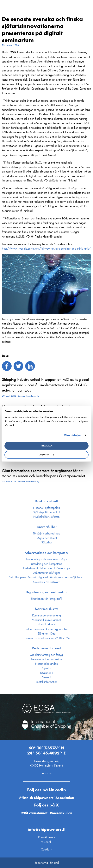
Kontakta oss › (46, 837)
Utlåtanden (47, 673)
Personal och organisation (46, 659)
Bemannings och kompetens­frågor (46, 559)
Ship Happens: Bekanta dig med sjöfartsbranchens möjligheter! (47, 577)
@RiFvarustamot (34, 813)
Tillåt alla (46, 446)
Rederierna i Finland (46, 648)
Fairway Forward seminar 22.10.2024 (47, 638)
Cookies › (47, 849)
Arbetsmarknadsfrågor (47, 573)
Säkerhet (47, 542)
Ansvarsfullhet (47, 527)
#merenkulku (61, 813)
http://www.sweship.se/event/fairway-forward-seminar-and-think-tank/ (46, 249)
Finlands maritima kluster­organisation (46, 629)
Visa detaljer (72, 435)
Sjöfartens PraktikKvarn (47, 582)
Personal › (46, 842)
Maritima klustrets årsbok (47, 620)
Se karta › (46, 773)
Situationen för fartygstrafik (47, 599)
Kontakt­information (46, 682)
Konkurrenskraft (46, 501)
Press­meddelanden (46, 664)
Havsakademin (47, 624)
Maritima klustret (46, 609)
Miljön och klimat (47, 538)
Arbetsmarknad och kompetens (46, 553)
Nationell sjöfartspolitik (46, 508)
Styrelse (46, 668)
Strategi (46, 677)
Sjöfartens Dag (47, 634)
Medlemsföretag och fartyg (46, 655)
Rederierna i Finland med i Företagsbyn (46, 568)
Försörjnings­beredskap (46, 533)
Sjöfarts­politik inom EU (46, 512)
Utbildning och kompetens (46, 564)
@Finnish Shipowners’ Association (47, 798)
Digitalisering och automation (46, 592)
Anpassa (47, 455)
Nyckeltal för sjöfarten (46, 517)
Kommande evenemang (46, 615)
